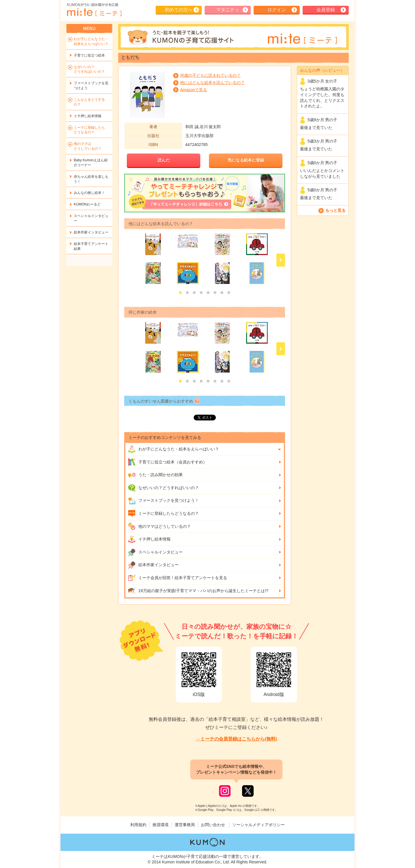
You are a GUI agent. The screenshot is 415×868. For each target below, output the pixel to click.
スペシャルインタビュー (155, 552)
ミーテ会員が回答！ (177, 578)
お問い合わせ (213, 825)
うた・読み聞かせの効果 (155, 475)
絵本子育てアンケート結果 (91, 246)
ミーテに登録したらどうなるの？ (163, 514)
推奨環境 (161, 825)
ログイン (277, 10)
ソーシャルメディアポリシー (259, 825)
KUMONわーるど (87, 204)
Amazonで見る (194, 90)
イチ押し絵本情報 (149, 539)
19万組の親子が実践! (198, 591)
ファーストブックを (91, 86)
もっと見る (335, 210)
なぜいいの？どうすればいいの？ (163, 488)
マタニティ (228, 10)
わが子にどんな (173, 449)
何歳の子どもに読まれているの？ (210, 75)
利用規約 (138, 825)
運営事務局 (185, 825)
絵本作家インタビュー (153, 565)
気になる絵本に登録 (246, 160)
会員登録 (326, 10)
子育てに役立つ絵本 (89, 55)
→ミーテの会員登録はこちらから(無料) (236, 739)
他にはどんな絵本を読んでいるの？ (212, 83)
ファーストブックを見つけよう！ (163, 501)
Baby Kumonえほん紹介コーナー (91, 163)
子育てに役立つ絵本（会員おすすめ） (167, 462)
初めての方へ (179, 10)
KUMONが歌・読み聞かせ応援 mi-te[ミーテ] (94, 10)
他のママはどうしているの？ (159, 526)
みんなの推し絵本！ (89, 193)
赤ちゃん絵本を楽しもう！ (91, 179)
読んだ (164, 160)
